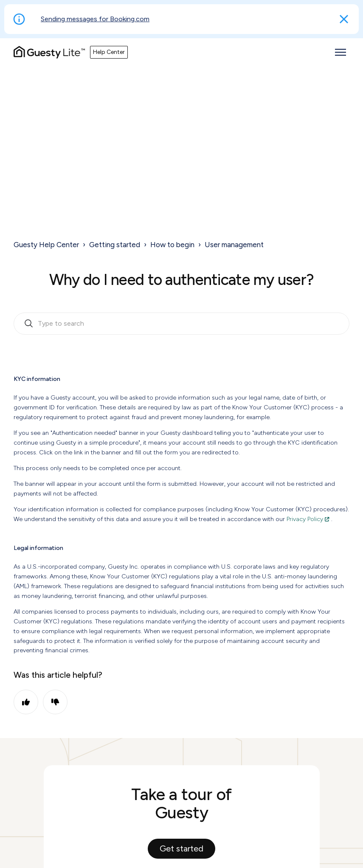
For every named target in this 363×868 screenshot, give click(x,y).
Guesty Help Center (46, 245)
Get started (181, 848)
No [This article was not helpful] (55, 702)
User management (234, 245)
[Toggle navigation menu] (340, 52)
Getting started (115, 245)
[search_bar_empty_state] (181, 324)
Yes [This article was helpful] (26, 702)
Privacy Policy (305, 519)
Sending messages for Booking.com (95, 19)
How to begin (172, 245)
